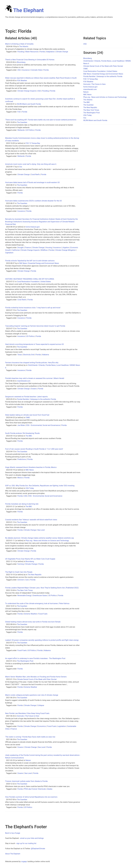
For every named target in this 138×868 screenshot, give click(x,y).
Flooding (21, 52)
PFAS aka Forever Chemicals (35, 789)
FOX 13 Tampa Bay (33, 143)
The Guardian (22, 122)
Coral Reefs (35, 174)
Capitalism (9, 253)
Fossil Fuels (43, 614)
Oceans (34, 389)
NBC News (30, 470)
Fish (19, 112)
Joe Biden (21, 425)
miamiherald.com (24, 381)
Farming (20, 564)
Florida (42, 52)
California (16, 250)
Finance (28, 248)
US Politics (30, 130)
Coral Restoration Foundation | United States (34, 282)
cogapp (24, 861)
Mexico (20, 478)
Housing (49, 248)
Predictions (22, 459)
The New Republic (35, 575)
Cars (27, 580)
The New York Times (25, 590)
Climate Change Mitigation (65, 250)
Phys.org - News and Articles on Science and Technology (47, 541)
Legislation (62, 726)
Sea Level (41, 530)
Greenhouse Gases (40, 595)
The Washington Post (25, 661)
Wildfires (44, 250)
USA (19, 70)
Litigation (66, 248)
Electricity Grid (29, 355)
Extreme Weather (31, 614)
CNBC (28, 418)
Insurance (26, 70)
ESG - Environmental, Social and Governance (43, 425)
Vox (21, 167)
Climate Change (62, 52)
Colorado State (36, 70)
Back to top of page (13, 833)
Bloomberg (21, 62)
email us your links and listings (32, 838)
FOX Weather (22, 81)
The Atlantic (24, 46)
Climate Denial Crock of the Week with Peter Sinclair (37, 679)
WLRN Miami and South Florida (29, 104)
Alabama (45, 355)
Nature (28, 760)
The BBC (29, 436)
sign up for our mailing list (26, 843)
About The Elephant (13, 854)
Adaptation (50, 52)
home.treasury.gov (33, 227)
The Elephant (24, 10)
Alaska (50, 789)
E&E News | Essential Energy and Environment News (39, 263)
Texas (20, 355)
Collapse (41, 705)
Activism (21, 580)
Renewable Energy (24, 595)
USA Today (30, 488)
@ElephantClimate (38, 849)
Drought (20, 248)
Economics (42, 726)
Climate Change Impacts (27, 91)
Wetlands (21, 130)
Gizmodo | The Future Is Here (28, 716)
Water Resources (32, 52)
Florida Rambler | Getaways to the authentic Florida (36, 399)
